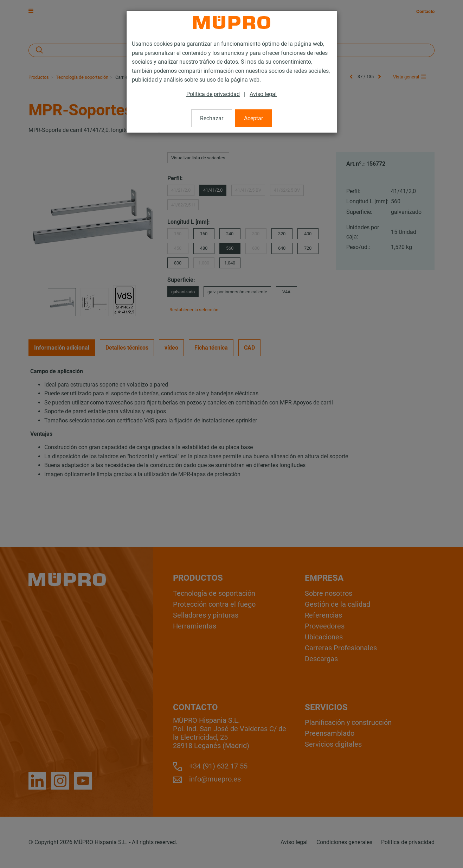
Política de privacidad (213, 94)
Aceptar (253, 118)
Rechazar (212, 118)
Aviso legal (263, 94)
